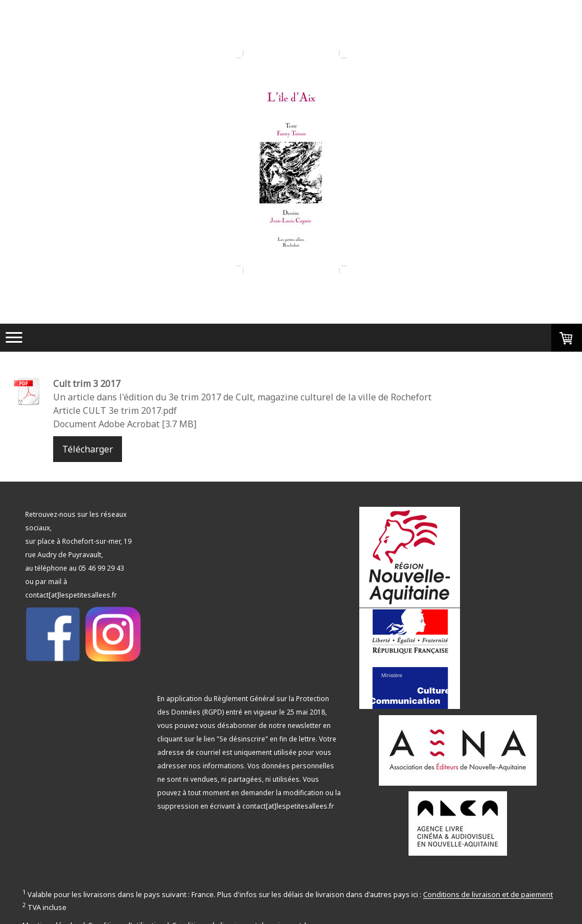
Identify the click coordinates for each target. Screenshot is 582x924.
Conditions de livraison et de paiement (488, 895)
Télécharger (88, 449)
